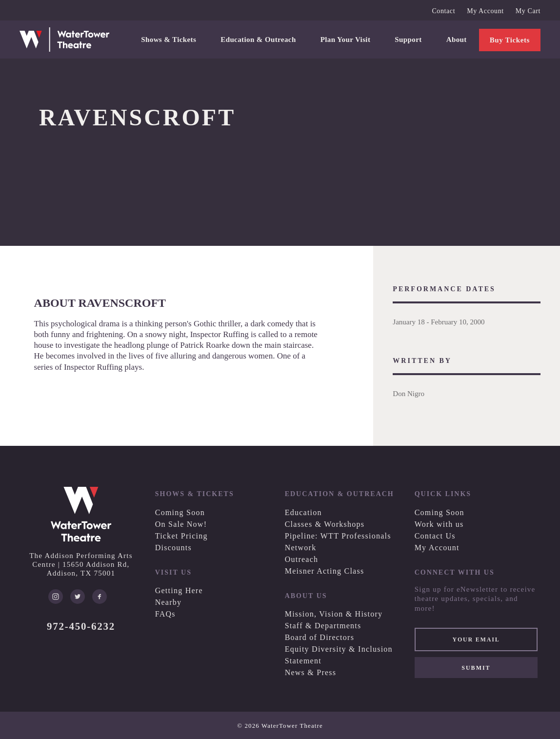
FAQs (165, 614)
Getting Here (179, 590)
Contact (443, 11)
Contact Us (435, 536)
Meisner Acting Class (325, 571)
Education (303, 512)
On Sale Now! (181, 524)
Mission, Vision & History (334, 614)
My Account (485, 11)
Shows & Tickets (169, 40)
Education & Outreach (258, 40)
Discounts (173, 548)
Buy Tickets (510, 40)
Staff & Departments (323, 626)
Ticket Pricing (181, 536)
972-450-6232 (81, 626)
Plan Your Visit (346, 40)
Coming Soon (180, 512)
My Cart (528, 11)
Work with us (439, 524)
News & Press (311, 672)
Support (408, 40)
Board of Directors (320, 637)
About (457, 40)
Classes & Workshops (325, 524)
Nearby (169, 602)
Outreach (302, 559)
